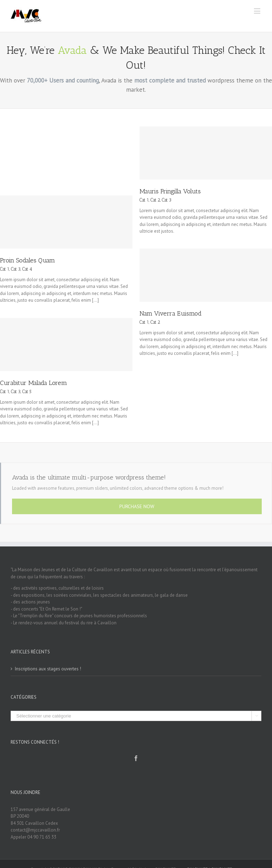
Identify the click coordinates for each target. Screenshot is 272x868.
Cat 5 (27, 392)
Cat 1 (144, 200)
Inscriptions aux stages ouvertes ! (48, 669)
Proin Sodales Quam (27, 260)
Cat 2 (155, 200)
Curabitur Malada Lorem (33, 383)
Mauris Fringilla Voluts (170, 191)
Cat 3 (167, 200)
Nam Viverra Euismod (171, 313)
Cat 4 (27, 269)
